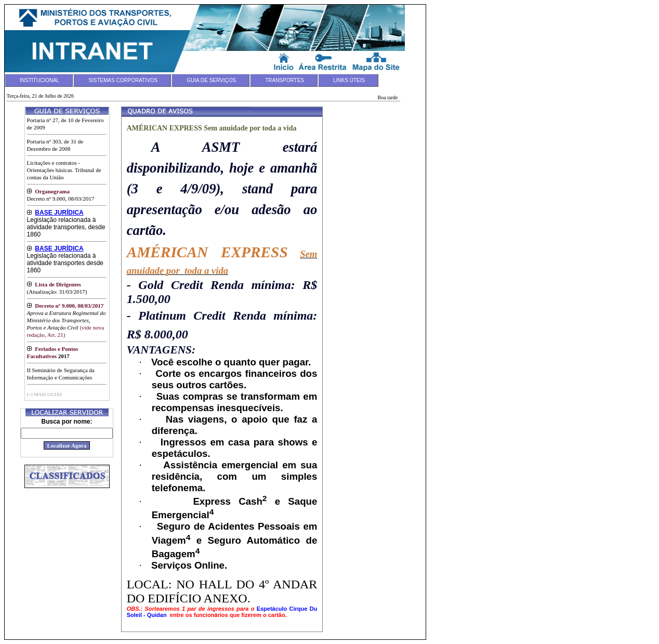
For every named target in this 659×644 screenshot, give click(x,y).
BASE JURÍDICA (59, 213)
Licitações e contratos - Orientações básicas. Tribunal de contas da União (64, 170)
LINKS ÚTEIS (349, 80)
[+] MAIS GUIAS (45, 395)
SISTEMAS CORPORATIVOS (123, 80)
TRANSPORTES (285, 80)
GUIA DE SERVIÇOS (211, 80)
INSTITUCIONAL (39, 80)
